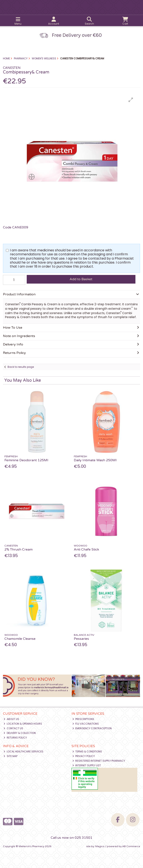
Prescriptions (83, 719)
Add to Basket (81, 279)
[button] (131, 100)
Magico (100, 846)
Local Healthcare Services (23, 751)
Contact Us (13, 728)
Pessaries (81, 639)
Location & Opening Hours (23, 724)
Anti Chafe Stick (86, 549)
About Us (11, 719)
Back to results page (21, 367)
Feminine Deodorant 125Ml (26, 460)
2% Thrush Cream (19, 549)
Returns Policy (15, 738)
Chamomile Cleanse (20, 639)
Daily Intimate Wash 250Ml (95, 460)
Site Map (11, 756)
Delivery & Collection (20, 733)
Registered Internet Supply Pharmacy (99, 761)
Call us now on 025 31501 (71, 838)
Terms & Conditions (87, 751)
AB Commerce (131, 846)
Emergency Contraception (92, 728)
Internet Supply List (87, 765)
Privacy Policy (84, 756)
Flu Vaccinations (86, 724)
